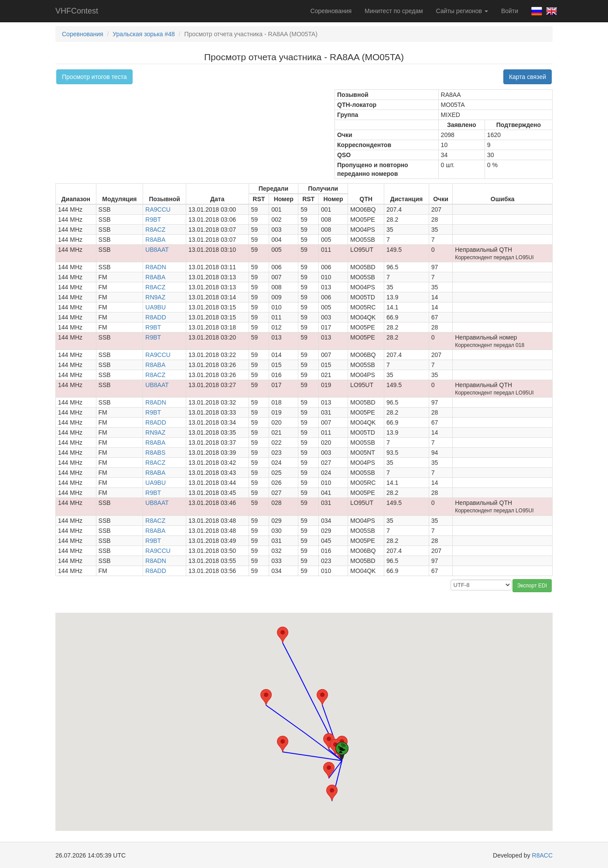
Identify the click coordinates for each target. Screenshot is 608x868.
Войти (510, 11)
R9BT (153, 220)
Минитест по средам (394, 11)
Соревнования (331, 11)
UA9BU (155, 307)
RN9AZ (155, 297)
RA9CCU (158, 209)
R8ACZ (155, 230)
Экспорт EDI (532, 586)
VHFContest (77, 11)
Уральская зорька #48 (144, 34)
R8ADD (155, 317)
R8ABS (155, 453)
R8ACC (542, 855)
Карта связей (528, 77)
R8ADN (155, 267)
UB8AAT (157, 250)
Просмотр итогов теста (94, 77)
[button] (322, 697)
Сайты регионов (462, 11)
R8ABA (155, 240)
